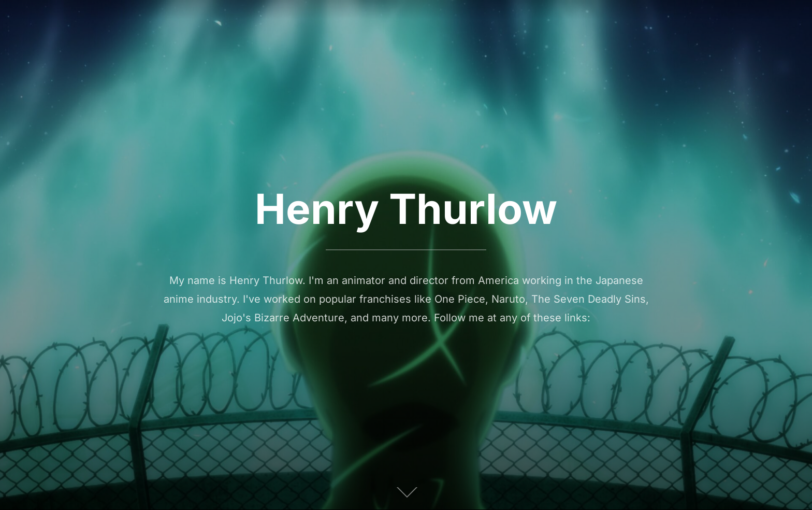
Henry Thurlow (406, 209)
